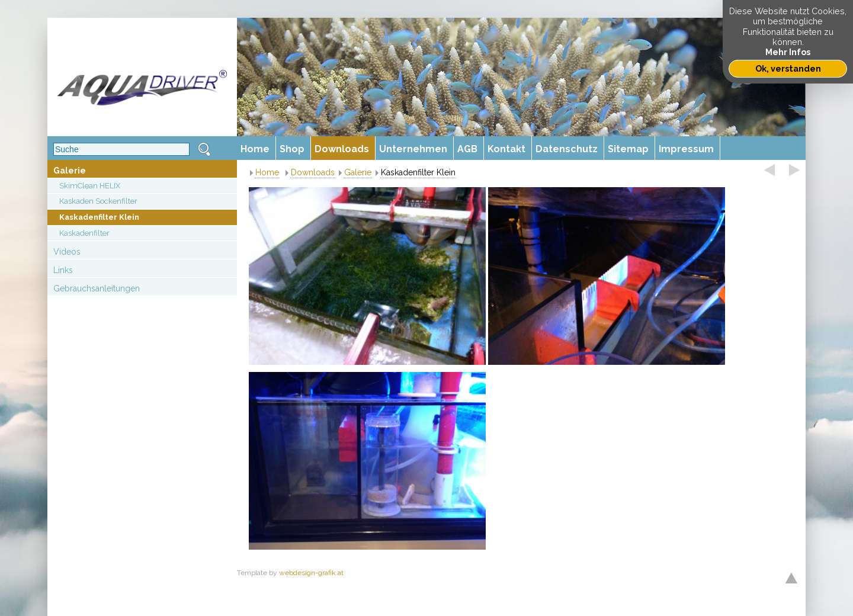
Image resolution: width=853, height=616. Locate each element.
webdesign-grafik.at (311, 573)
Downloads (313, 172)
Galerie (70, 171)
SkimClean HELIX (90, 186)
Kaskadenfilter (84, 233)
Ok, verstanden (788, 68)
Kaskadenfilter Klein (99, 217)
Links (63, 270)
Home (267, 172)
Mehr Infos (788, 52)
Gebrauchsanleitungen (97, 288)
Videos (67, 252)
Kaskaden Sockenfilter (98, 201)
